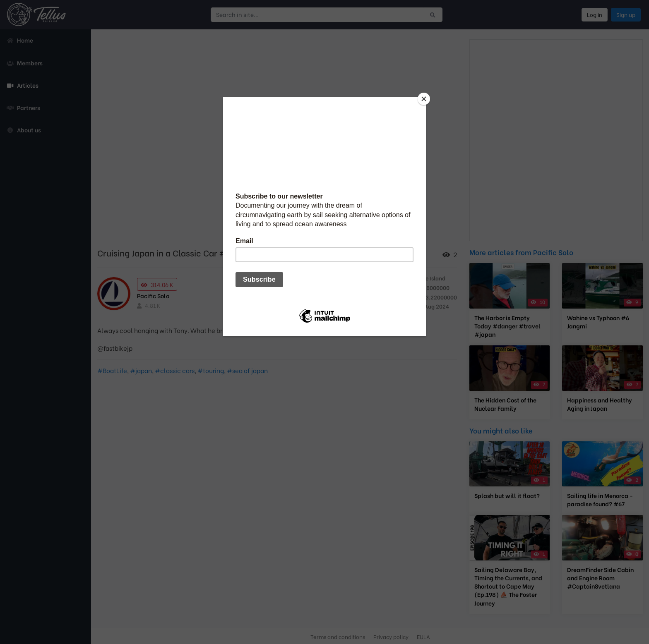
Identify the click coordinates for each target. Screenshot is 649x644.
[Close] (424, 99)
